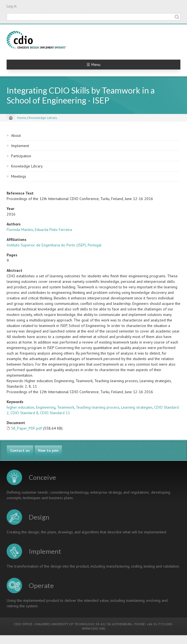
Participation (21, 156)
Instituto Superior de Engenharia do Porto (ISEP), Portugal (54, 245)
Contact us (20, 450)
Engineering (46, 407)
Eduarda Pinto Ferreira (53, 230)
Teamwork (66, 407)
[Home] (11, 118)
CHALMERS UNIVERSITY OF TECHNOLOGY (64, 624)
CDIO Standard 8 (24, 413)
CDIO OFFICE (23, 624)
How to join (48, 450)
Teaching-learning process (98, 407)
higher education (20, 407)
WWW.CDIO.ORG (94, 628)
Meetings (19, 176)
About (16, 135)
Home (22, 118)
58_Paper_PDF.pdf (26, 428)
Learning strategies (137, 407)
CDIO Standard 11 (55, 413)
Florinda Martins (20, 230)
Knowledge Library (43, 118)
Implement (20, 146)
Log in (12, 6)
